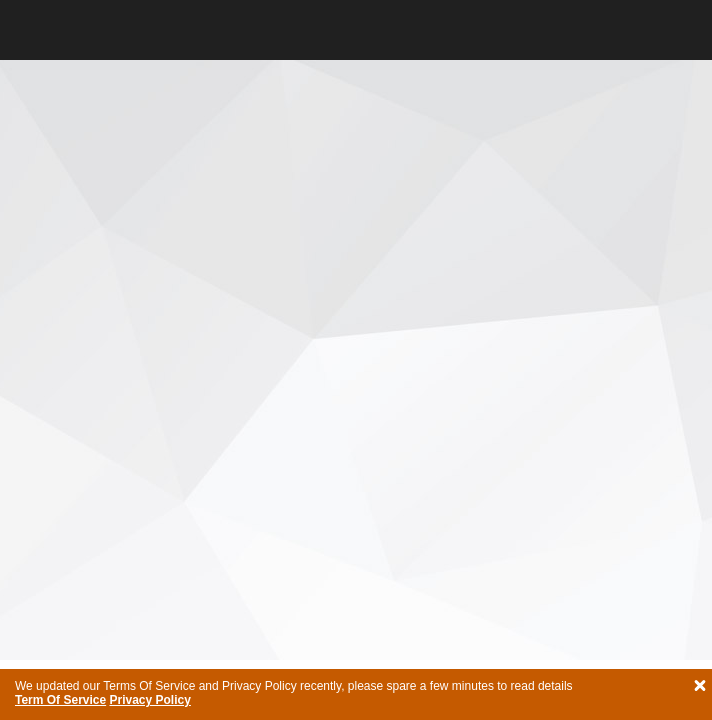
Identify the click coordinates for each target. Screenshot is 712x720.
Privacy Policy (150, 700)
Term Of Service (60, 700)
